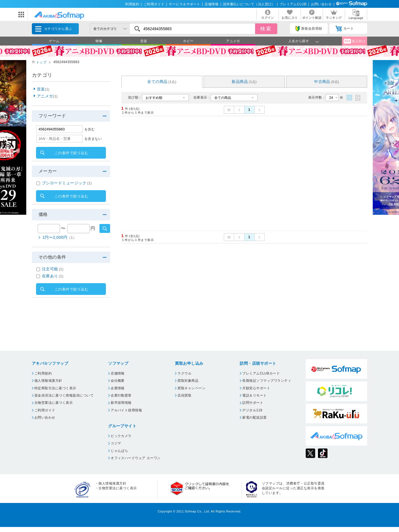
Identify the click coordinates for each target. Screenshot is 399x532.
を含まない (93, 139)
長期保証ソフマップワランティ (267, 381)
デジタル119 (252, 410)
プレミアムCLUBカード (261, 373)
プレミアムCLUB (293, 4)
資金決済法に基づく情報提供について (64, 395)
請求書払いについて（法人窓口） (249, 4)
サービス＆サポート (184, 4)
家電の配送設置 (254, 418)
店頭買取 (184, 395)
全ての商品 (162, 82)
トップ (41, 62)
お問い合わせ (321, 4)
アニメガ (233, 41)
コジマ (116, 443)
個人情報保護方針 (48, 381)
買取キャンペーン (191, 388)
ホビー (188, 41)
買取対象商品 (188, 381)
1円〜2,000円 (59, 237)
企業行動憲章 (121, 395)
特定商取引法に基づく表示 (55, 388)
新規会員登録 (309, 29)
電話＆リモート (254, 395)
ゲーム (54, 41)
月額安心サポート (256, 388)
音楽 (144, 41)
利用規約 (132, 4)
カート (345, 29)
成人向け (355, 41)
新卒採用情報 (121, 403)
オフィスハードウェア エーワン (136, 458)
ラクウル (184, 373)
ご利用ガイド (154, 4)
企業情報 (118, 388)
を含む (90, 129)
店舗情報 (212, 4)
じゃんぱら (119, 451)
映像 (99, 41)
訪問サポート (253, 403)
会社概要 (118, 381)
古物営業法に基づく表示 (54, 403)
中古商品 (327, 82)
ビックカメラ (121, 436)
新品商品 (244, 82)
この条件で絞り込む (71, 153)
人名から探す (299, 41)
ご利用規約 (43, 373)
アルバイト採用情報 (126, 410)
